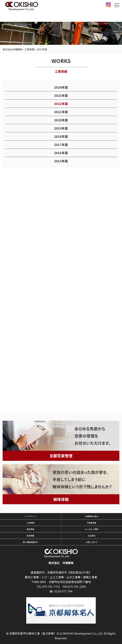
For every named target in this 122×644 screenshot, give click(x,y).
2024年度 (61, 87)
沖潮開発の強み (91, 516)
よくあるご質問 (91, 529)
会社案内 (92, 536)
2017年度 (61, 145)
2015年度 (61, 161)
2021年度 (61, 112)
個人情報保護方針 (30, 542)
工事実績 (30, 523)
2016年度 (61, 153)
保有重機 (30, 529)
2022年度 (61, 104)
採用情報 (30, 536)
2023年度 (61, 96)
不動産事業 (91, 523)
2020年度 (61, 120)
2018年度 (61, 136)
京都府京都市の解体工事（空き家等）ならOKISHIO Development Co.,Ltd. (56, 633)
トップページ (30, 516)
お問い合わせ (92, 542)
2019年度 (61, 128)
